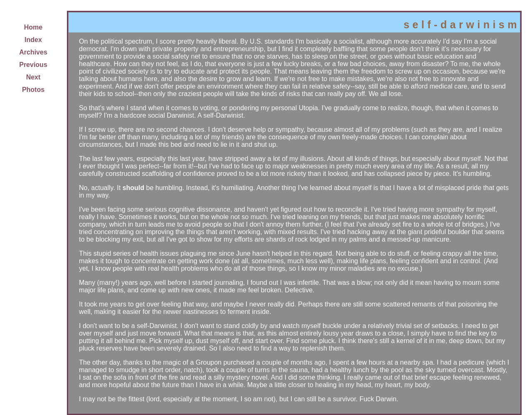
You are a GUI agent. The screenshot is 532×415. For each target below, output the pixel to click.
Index (33, 40)
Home (33, 27)
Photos (33, 90)
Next (33, 77)
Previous (33, 65)
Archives (33, 52)
